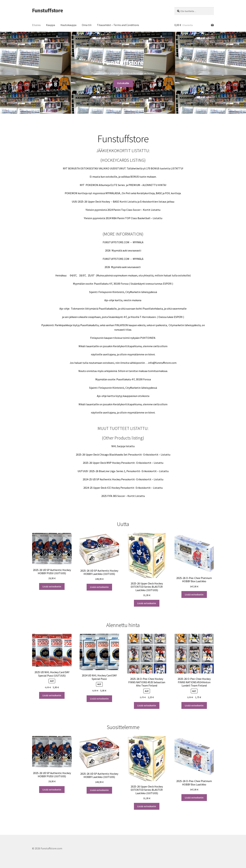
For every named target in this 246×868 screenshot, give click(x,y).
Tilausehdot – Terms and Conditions (118, 25)
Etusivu (36, 25)
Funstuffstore (47, 10)
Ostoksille (123, 79)
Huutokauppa (68, 25)
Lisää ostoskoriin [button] (52, 586)
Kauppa (51, 25)
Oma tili (87, 25)
